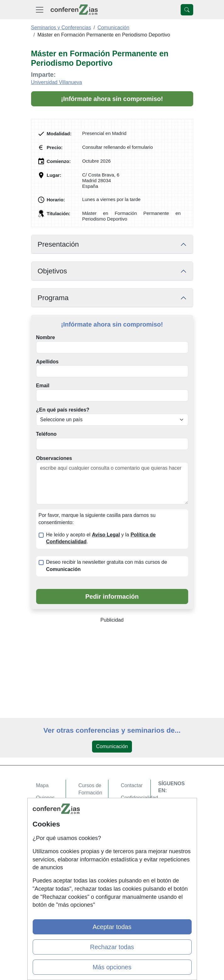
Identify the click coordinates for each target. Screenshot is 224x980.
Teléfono (46, 434)
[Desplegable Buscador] (187, 10)
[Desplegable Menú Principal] (40, 10)
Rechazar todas (112, 947)
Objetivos (52, 271)
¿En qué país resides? (63, 410)
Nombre (46, 337)
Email (43, 386)
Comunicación (112, 746)
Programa (53, 298)
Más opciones (112, 967)
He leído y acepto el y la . (101, 538)
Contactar (132, 785)
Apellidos (47, 362)
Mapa (42, 785)
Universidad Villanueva (57, 82)
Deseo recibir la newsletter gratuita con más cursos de (107, 566)
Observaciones (54, 458)
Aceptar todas (112, 927)
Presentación (58, 244)
